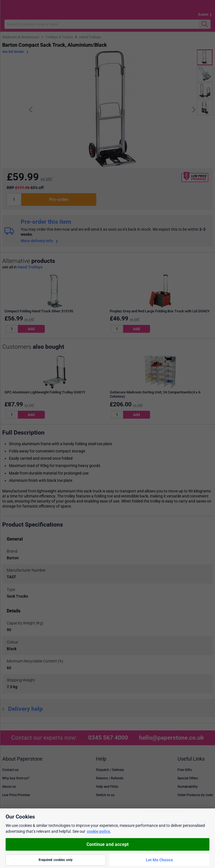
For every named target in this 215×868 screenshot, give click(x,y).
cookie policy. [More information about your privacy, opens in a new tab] (99, 831)
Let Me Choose (159, 860)
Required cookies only (56, 860)
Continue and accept (107, 844)
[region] (107, 838)
